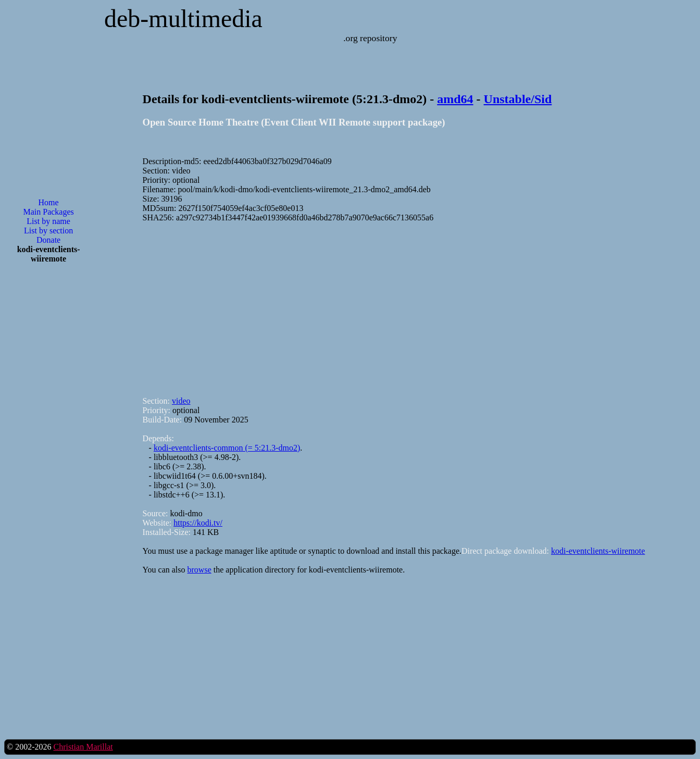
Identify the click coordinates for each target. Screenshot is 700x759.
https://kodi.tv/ (198, 523)
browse (199, 570)
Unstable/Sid (518, 99)
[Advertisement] (48, 439)
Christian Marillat (83, 747)
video (181, 401)
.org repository (370, 38)
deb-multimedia (183, 18)
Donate (48, 240)
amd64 (455, 99)
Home (49, 202)
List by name (48, 221)
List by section (48, 231)
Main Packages (48, 212)
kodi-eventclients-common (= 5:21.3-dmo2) (227, 448)
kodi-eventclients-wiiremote (598, 551)
